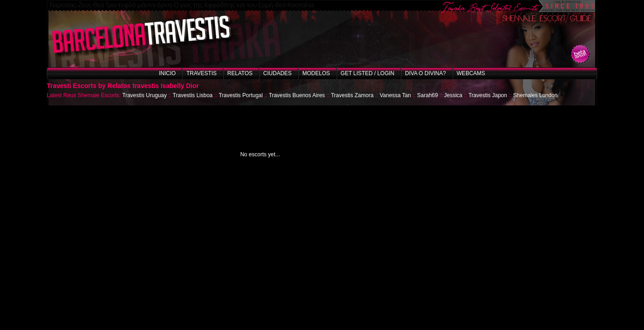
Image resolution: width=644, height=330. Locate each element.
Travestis (201, 73)
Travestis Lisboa (193, 95)
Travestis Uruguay (145, 95)
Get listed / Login (368, 73)
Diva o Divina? (425, 73)
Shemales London (536, 95)
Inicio (167, 73)
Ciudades (278, 73)
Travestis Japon (488, 95)
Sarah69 (427, 95)
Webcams (471, 73)
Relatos (240, 73)
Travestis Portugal (241, 95)
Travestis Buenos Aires (297, 95)
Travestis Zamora (352, 95)
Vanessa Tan (395, 95)
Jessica (453, 95)
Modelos (316, 73)
